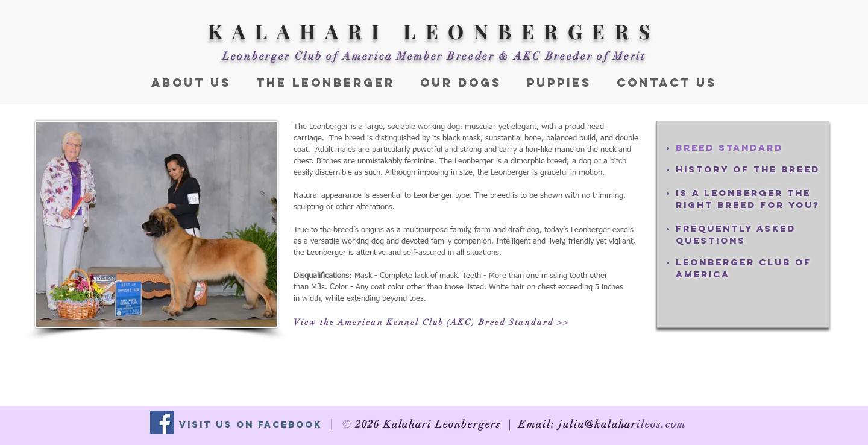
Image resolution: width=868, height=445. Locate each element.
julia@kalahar (598, 424)
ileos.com (661, 424)
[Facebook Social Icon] (162, 422)
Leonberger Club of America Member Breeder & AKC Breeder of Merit (434, 56)
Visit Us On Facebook (250, 424)
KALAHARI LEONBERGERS (434, 31)
